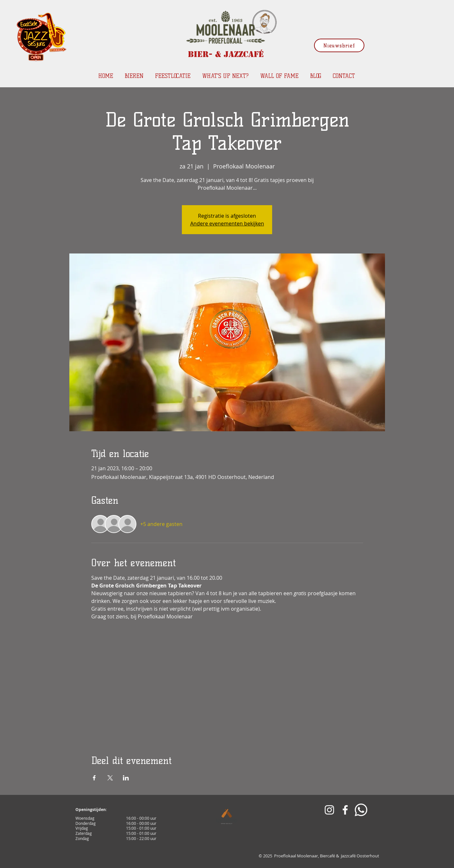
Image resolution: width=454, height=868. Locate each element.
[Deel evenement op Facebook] (94, 778)
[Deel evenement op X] (110, 778)
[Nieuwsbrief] (339, 45)
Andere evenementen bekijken (227, 224)
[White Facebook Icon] (345, 810)
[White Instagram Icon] (329, 810)
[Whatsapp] (361, 810)
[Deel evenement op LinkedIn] (126, 778)
